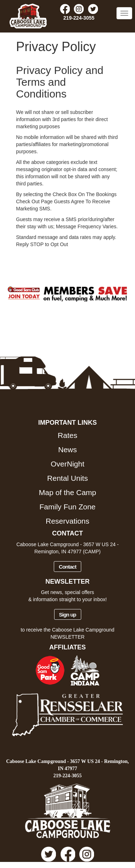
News (67, 450)
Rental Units (67, 478)
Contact (67, 567)
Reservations (67, 521)
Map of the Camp (67, 492)
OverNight (67, 464)
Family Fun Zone (68, 507)
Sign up (68, 615)
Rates (67, 435)
